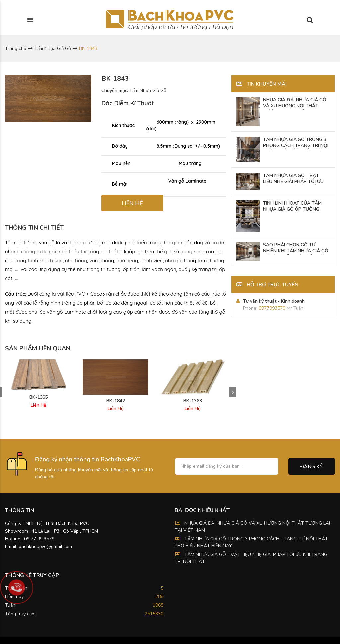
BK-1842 (116, 401)
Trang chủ (16, 48)
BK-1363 (193, 401)
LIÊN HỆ (132, 204)
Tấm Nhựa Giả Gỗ (53, 48)
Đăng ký (312, 467)
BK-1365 (39, 397)
